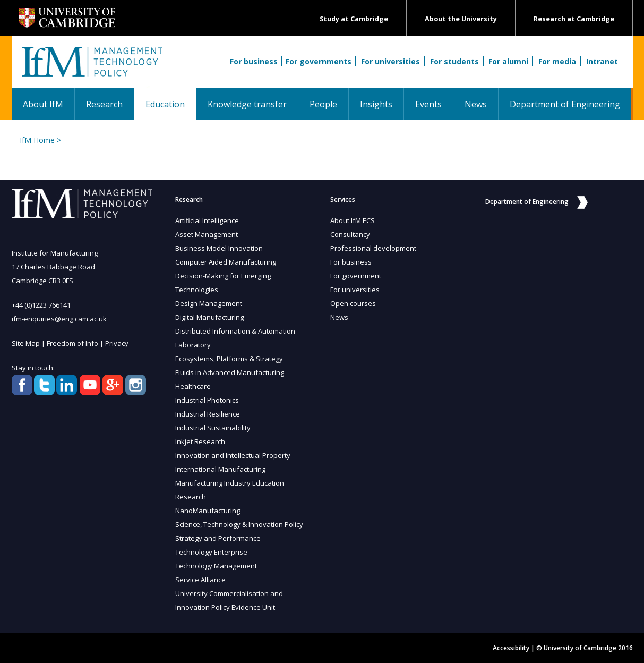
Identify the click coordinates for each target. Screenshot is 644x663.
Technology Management (216, 566)
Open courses (353, 303)
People (323, 104)
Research (104, 104)
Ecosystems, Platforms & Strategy (229, 359)
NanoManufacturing (208, 511)
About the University (461, 19)
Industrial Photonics (207, 400)
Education (171, 104)
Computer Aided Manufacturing (226, 262)
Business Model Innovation (219, 248)
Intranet (602, 61)
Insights (376, 104)
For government (356, 276)
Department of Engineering (565, 104)
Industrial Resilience (208, 414)
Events (428, 104)
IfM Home (37, 140)
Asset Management (207, 234)
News (476, 104)
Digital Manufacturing (209, 317)
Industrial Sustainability (213, 428)
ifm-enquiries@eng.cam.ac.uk (59, 319)
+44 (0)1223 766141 (41, 305)
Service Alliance (200, 580)
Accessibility (511, 648)
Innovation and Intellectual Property (233, 455)
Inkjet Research (200, 441)
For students (454, 61)
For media (557, 61)
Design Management (209, 303)
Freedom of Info (72, 343)
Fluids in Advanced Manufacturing (230, 372)
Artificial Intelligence (207, 220)
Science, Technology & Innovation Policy (239, 524)
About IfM (43, 104)
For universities (390, 61)
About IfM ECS (353, 220)
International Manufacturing (220, 469)
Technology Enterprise (211, 552)
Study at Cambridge (354, 19)
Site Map (26, 343)
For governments (319, 61)
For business (254, 61)
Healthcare (193, 386)
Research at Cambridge (574, 19)
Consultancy (350, 234)
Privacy (117, 343)
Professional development (373, 248)
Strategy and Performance (218, 538)
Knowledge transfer (247, 104)
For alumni (508, 61)
